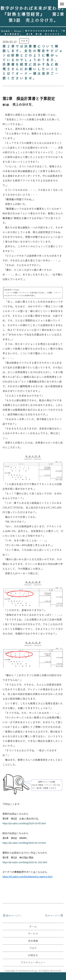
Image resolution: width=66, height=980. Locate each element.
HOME (6, 31)
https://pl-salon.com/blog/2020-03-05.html (24, 823)
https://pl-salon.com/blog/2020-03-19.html (24, 843)
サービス (33, 941)
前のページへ (12, 915)
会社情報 (33, 949)
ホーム (33, 934)
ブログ (24, 41)
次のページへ (54, 915)
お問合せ (33, 963)
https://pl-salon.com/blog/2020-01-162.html (26, 862)
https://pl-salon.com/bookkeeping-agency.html (27, 877)
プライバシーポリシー (33, 970)
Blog (18, 31)
